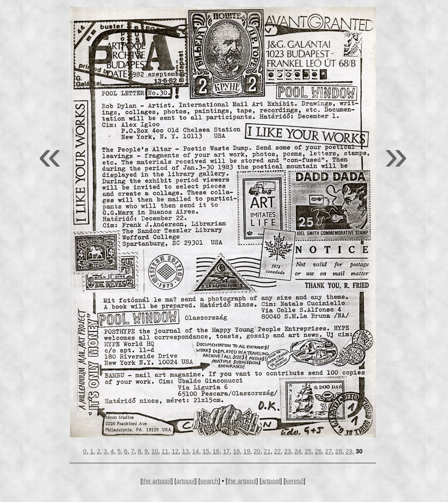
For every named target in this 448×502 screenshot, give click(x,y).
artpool (186, 481)
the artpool (157, 481)
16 (216, 451)
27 (329, 451)
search (209, 481)
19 (247, 451)
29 (349, 451)
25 (308, 451)
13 (185, 451)
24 (298, 451)
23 (288, 451)
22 (277, 451)
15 (206, 451)
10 (155, 451)
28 (339, 451)
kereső (294, 481)
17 (226, 451)
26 (318, 451)
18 (237, 451)
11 (165, 451)
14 (196, 451)
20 (257, 451)
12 (175, 451)
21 (267, 451)
